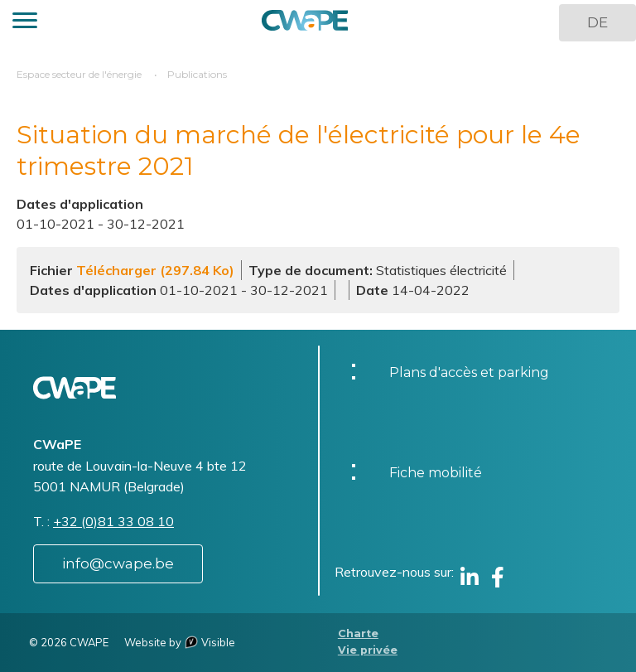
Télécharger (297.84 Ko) (155, 270)
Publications (197, 74)
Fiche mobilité (436, 473)
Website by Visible (180, 642)
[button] (25, 23)
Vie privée (368, 650)
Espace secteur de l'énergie (79, 74)
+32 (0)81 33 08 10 (113, 521)
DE (597, 22)
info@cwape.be (118, 563)
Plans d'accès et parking (469, 372)
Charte (358, 633)
